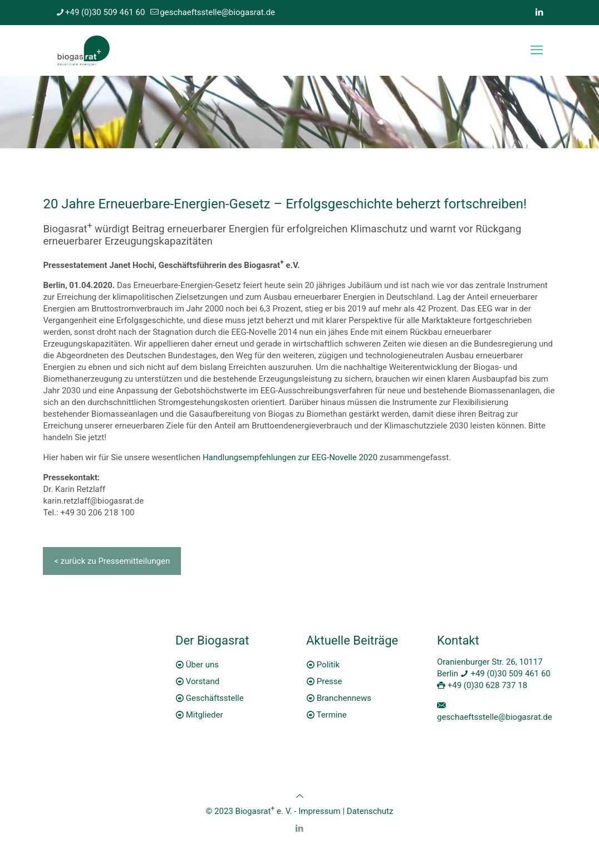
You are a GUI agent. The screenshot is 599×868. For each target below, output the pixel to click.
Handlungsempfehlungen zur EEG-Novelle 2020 (290, 457)
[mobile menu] (537, 50)
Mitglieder (205, 715)
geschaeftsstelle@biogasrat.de (495, 717)
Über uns (202, 665)
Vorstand (203, 681)
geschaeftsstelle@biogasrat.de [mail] (217, 12)
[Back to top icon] (300, 796)
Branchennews (344, 698)
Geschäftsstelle (215, 698)
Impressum (319, 811)
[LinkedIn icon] (539, 12)
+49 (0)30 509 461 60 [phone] (105, 12)
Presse (330, 681)
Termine (331, 715)
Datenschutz (370, 811)
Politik (328, 665)
